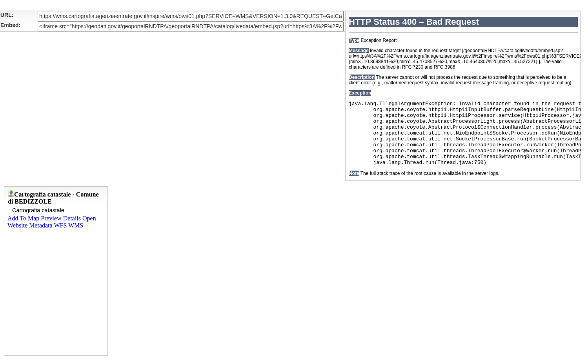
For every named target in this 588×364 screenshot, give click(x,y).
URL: (7, 15)
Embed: (10, 25)
